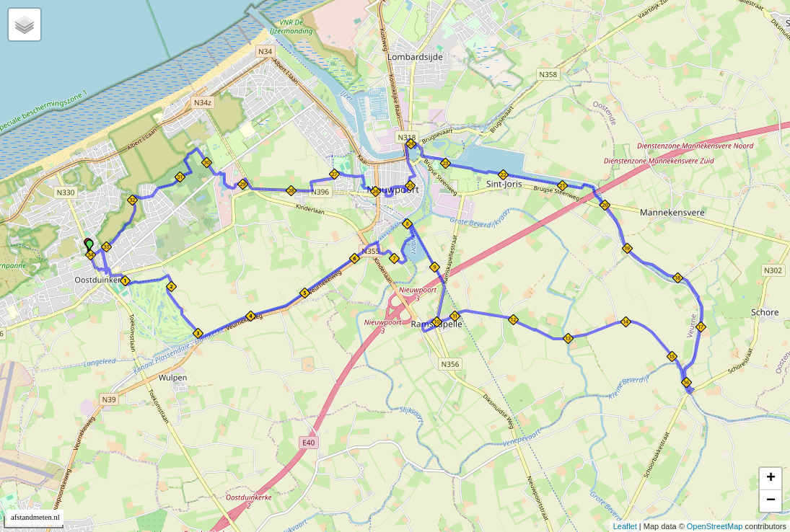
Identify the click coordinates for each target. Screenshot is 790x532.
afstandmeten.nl (35, 517)
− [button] (771, 501)
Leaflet (625, 526)
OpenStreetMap (715, 526)
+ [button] (771, 479)
